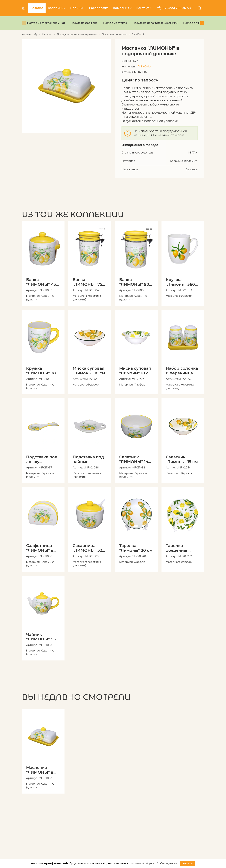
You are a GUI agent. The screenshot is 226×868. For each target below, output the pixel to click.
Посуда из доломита (114, 34)
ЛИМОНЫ (138, 34)
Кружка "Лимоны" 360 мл (180, 282)
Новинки (77, 8)
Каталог (37, 8)
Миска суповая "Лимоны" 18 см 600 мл (135, 371)
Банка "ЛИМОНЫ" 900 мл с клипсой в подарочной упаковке (135, 282)
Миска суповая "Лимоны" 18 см (89, 371)
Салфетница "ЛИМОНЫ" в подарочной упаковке (40, 548)
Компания (122, 8)
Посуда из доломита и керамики (155, 23)
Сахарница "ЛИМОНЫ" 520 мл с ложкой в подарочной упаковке (89, 548)
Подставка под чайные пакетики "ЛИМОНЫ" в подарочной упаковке (88, 459)
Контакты (144, 8)
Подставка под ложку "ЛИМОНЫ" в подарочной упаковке (42, 459)
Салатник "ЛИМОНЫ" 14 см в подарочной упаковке (134, 459)
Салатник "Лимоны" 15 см (182, 459)
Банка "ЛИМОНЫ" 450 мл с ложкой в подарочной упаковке (42, 282)
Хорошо (188, 864)
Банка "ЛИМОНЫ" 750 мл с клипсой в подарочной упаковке (89, 282)
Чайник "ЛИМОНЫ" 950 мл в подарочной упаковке (42, 637)
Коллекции (57, 8)
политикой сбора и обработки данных (154, 863)
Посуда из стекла (115, 23)
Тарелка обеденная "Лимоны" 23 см (182, 548)
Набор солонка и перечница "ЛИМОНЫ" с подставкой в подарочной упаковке (182, 371)
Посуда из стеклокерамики (46, 23)
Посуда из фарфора (84, 23)
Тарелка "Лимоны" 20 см (136, 548)
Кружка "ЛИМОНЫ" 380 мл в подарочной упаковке (42, 371)
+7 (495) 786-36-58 (174, 8)
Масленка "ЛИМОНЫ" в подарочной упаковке (40, 770)
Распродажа (99, 8)
